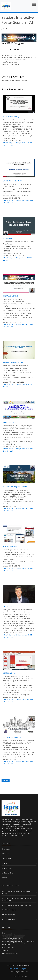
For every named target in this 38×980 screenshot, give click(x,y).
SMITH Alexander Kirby (13, 181)
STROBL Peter (9, 606)
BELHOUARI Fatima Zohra (14, 362)
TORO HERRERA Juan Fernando (16, 487)
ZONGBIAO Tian (10, 673)
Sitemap (4, 878)
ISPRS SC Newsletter (8, 919)
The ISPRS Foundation (9, 910)
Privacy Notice (14, 969)
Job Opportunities (7, 873)
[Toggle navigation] (34, 4)
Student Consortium (8, 915)
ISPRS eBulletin (6, 859)
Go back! (6, 780)
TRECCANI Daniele (11, 296)
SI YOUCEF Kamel (10, 546)
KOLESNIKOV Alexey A (12, 116)
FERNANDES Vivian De (12, 737)
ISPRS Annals (6, 854)
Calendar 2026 (6, 863)
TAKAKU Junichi (10, 422)
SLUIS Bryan (8, 238)
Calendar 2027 (6, 868)
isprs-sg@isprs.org (12, 953)
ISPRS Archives (6, 849)
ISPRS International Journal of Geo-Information (17, 905)
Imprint (24, 969)
